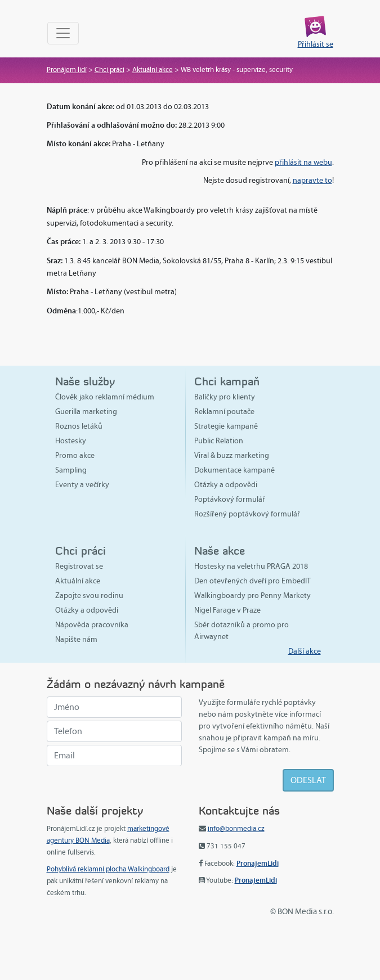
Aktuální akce (153, 70)
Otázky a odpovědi (226, 485)
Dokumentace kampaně (234, 470)
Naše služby (85, 381)
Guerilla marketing (86, 412)
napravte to (312, 180)
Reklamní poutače (224, 412)
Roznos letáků (79, 426)
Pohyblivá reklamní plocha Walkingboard (108, 869)
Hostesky (71, 441)
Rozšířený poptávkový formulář (247, 514)
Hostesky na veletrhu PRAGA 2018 (251, 566)
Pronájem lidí (67, 70)
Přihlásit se (316, 44)
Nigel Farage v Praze (227, 610)
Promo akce (75, 455)
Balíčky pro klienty (225, 397)
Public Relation (219, 441)
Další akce (305, 651)
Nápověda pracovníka (92, 625)
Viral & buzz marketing (232, 455)
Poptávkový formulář (230, 499)
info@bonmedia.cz (236, 829)
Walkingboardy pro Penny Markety (252, 595)
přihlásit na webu (303, 162)
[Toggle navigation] (63, 33)
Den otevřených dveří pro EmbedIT (252, 581)
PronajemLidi (258, 863)
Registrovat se (79, 566)
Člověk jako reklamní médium (105, 397)
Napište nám (76, 639)
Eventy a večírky (82, 485)
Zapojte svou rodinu (89, 595)
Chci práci (109, 70)
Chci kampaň (227, 381)
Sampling (71, 470)
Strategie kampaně (226, 426)
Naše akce (220, 550)
